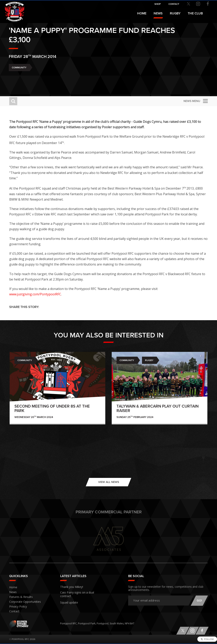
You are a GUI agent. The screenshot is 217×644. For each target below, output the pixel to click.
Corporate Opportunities (24, 602)
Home (142, 13)
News (158, 13)
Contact (14, 611)
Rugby (149, 360)
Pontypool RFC (12, 9)
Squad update (68, 598)
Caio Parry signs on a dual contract (80, 592)
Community (19, 78)
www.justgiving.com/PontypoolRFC (35, 294)
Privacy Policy (17, 607)
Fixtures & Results (19, 597)
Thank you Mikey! (70, 586)
